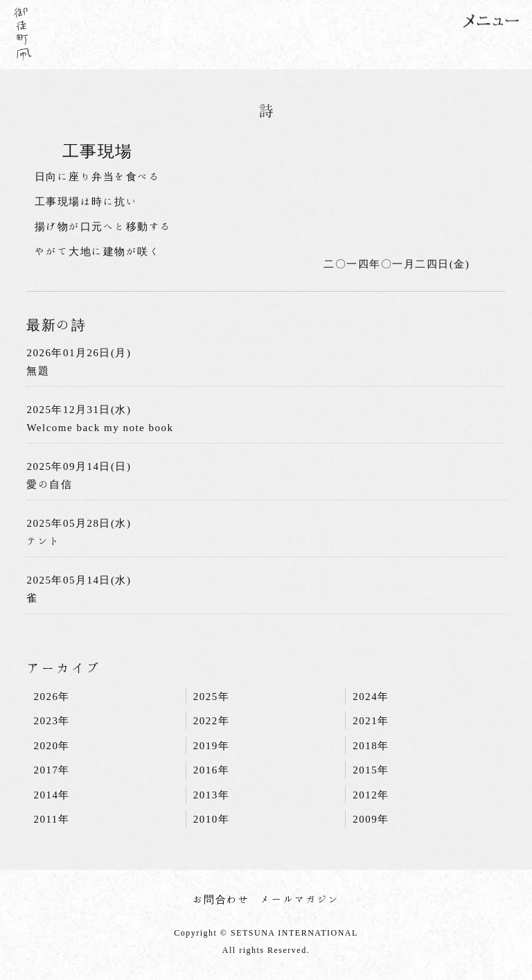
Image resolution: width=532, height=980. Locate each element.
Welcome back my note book (100, 427)
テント (44, 541)
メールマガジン (300, 899)
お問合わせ (221, 899)
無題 (38, 370)
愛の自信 (49, 484)
